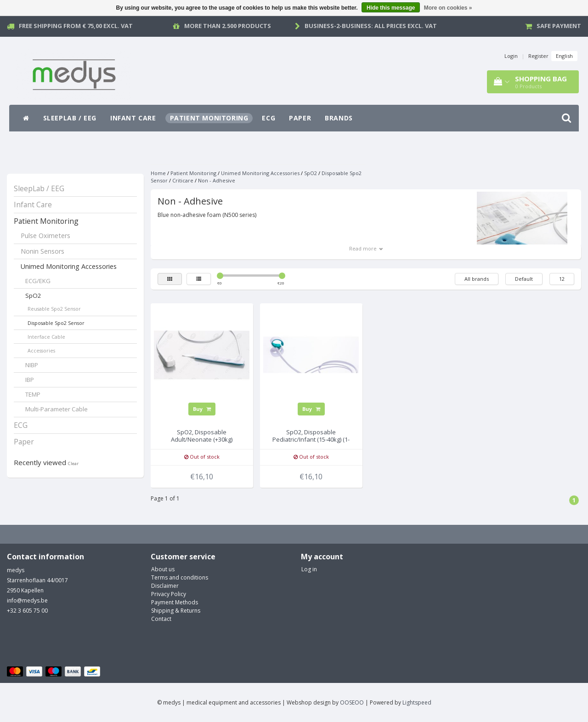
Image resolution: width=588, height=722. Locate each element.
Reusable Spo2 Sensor (54, 309)
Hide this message (391, 8)
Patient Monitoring (209, 118)
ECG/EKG (38, 281)
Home (158, 173)
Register (538, 56)
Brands (339, 118)
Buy (202, 409)
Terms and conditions (180, 577)
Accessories (41, 350)
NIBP (32, 365)
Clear (73, 463)
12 (562, 279)
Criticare (183, 180)
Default (524, 279)
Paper (300, 118)
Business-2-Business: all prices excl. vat (371, 26)
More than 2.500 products (228, 26)
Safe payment (559, 26)
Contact (161, 619)
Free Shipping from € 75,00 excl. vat (76, 26)
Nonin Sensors (42, 251)
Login (511, 56)
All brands (477, 279)
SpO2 (33, 296)
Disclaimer (165, 586)
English (564, 56)
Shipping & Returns (176, 611)
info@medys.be (27, 600)
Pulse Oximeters (45, 236)
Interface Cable (46, 337)
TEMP (33, 394)
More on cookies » (448, 8)
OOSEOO (352, 702)
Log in (309, 569)
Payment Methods (175, 602)
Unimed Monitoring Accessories (69, 266)
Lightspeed (417, 702)
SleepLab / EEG (70, 118)
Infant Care (133, 118)
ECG (269, 118)
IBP (30, 380)
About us (163, 569)
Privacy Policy (169, 594)
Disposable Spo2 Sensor (56, 323)
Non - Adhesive (217, 180)
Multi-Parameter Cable (57, 409)
